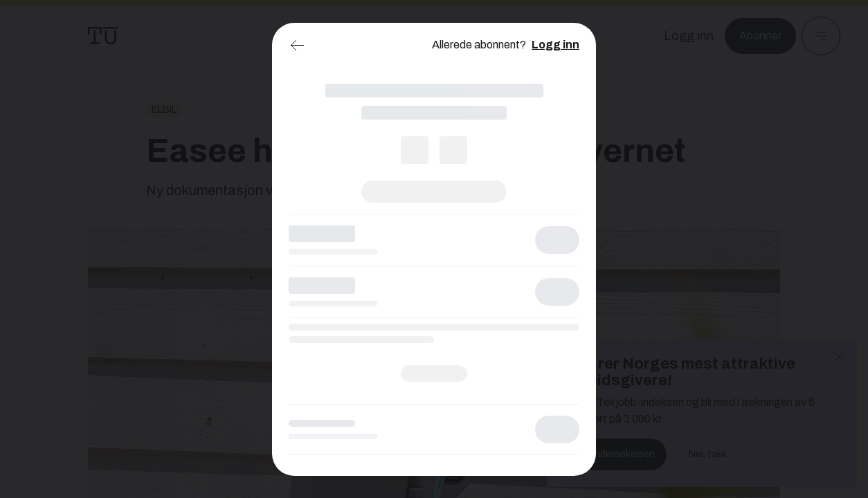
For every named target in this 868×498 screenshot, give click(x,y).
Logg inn (555, 45)
